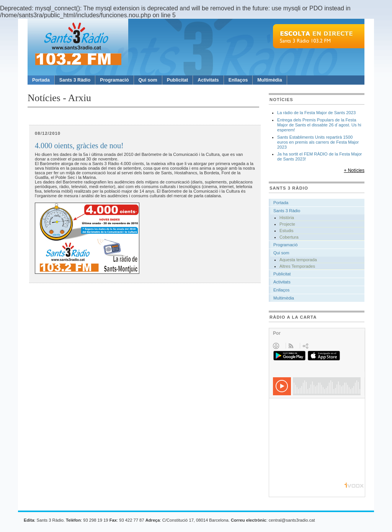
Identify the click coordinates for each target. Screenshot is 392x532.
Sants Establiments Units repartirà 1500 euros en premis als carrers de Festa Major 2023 (318, 142)
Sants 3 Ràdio (75, 80)
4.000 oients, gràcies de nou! (79, 146)
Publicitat (177, 80)
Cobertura (289, 237)
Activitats (208, 80)
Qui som (148, 80)
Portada (41, 80)
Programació (114, 80)
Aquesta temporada (298, 260)
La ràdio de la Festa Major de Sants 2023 (316, 113)
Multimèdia (269, 80)
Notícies (281, 100)
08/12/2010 (48, 133)
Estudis (287, 231)
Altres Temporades (297, 266)
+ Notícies (354, 170)
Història (287, 218)
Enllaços (238, 80)
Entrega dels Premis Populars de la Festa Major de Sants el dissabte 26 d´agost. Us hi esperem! (319, 125)
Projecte (287, 224)
